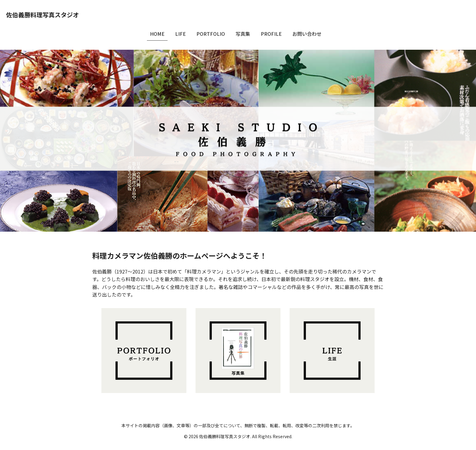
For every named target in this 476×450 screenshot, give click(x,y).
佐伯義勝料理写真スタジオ (42, 15)
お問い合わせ (307, 34)
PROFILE (271, 34)
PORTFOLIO (211, 34)
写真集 (243, 34)
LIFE (180, 34)
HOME (157, 34)
